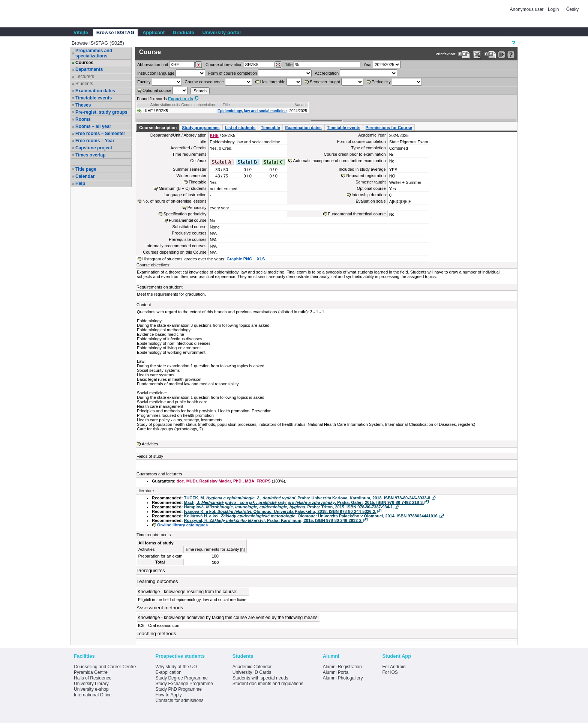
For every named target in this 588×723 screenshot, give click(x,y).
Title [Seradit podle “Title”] (226, 105)
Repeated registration (366, 176)
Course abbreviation (224, 65)
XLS (261, 259)
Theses (83, 105)
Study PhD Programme (178, 689)
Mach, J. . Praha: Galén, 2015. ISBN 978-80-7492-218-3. (304, 502)
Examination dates (95, 91)
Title (289, 65)
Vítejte (81, 32)
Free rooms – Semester (100, 134)
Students (84, 84)
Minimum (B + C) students (182, 188)
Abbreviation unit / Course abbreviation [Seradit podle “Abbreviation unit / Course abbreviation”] (183, 105)
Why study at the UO (176, 667)
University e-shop (91, 689)
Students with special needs (260, 678)
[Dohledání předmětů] (278, 65)
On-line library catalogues (182, 525)
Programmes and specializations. (94, 53)
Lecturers (85, 77)
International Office (93, 695)
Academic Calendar (252, 667)
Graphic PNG (240, 259)
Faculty (144, 82)
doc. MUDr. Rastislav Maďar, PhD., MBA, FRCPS (224, 481)
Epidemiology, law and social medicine (252, 111)
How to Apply (168, 695)
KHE (214, 135)
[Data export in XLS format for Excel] (477, 55)
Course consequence (204, 82)
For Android (394, 667)
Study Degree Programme (181, 678)
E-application (168, 672)
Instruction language (156, 73)
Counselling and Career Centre (105, 667)
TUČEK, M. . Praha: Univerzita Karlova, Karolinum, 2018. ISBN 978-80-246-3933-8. (308, 498)
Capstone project (94, 148)
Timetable (270, 128)
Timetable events (94, 98)
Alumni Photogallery (343, 678)
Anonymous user (527, 9)
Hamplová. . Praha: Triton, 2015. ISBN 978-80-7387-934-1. (289, 507)
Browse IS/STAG (115, 32)
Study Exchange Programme (184, 684)
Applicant (154, 32)
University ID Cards (252, 672)
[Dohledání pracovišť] (199, 65)
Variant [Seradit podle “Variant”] (301, 105)
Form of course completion (232, 73)
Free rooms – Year (95, 141)
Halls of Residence (93, 678)
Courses (84, 63)
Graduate (184, 32)
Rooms (83, 119)
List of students (240, 128)
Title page (86, 169)
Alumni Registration (342, 667)
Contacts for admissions (179, 700)
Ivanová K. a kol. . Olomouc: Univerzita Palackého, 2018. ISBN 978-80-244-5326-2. (280, 511)
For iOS (390, 672)
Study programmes (201, 128)
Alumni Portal (336, 672)
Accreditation (327, 73)
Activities (150, 444)
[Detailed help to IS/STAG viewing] (511, 55)
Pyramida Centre (91, 672)
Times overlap (90, 155)
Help (80, 183)
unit (153, 65)
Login (553, 9)
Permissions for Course (389, 128)
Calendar (85, 176)
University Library (91, 684)
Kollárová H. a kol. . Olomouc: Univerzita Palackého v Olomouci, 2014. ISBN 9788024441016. (311, 516)
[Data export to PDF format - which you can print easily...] (464, 55)
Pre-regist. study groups (101, 112)
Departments (89, 69)
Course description (158, 128)
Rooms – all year (93, 126)
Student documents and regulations (268, 684)
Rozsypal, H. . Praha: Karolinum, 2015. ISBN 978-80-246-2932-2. (273, 520)
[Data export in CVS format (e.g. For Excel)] (490, 55)
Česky (572, 9)
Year (367, 65)
